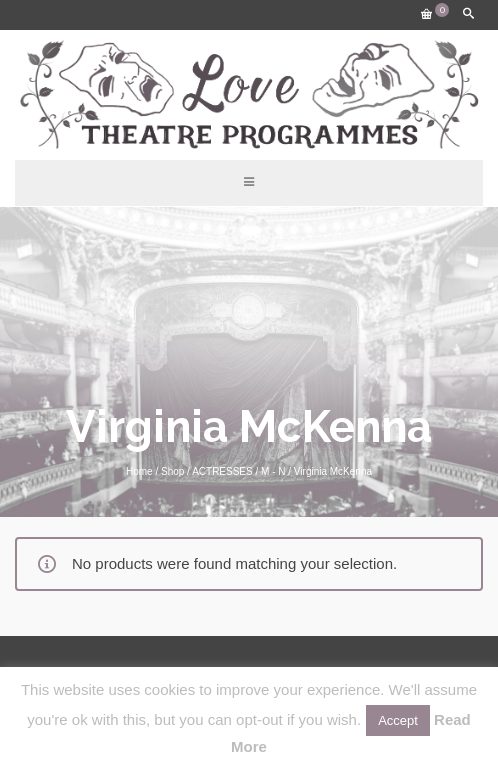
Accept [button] (398, 720)
